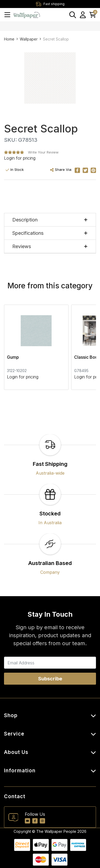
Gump (13, 357)
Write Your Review (43, 152)
